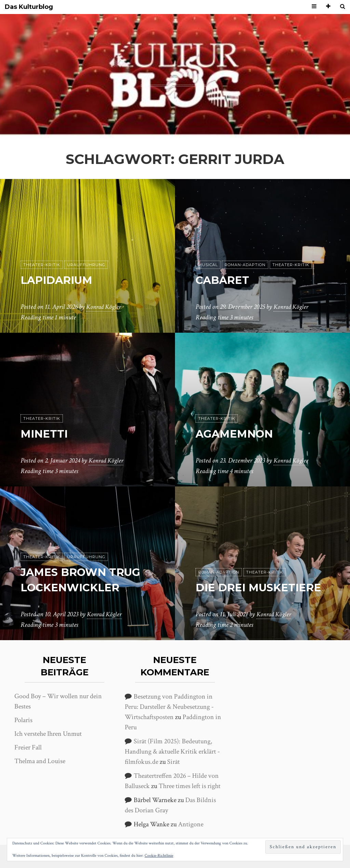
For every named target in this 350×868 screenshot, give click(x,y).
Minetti (45, 434)
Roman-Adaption (245, 265)
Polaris (23, 720)
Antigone (191, 824)
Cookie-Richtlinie (159, 856)
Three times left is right (190, 786)
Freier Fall (28, 747)
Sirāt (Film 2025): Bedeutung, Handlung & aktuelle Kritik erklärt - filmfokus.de (172, 752)
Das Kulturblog (29, 7)
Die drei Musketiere (261, 588)
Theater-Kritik (42, 265)
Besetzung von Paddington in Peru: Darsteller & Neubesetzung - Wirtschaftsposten (169, 707)
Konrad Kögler (105, 307)
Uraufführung (86, 265)
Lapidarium (58, 280)
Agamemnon (236, 434)
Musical (208, 265)
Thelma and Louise (40, 761)
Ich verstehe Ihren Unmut (48, 734)
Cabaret (224, 280)
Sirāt (173, 762)
